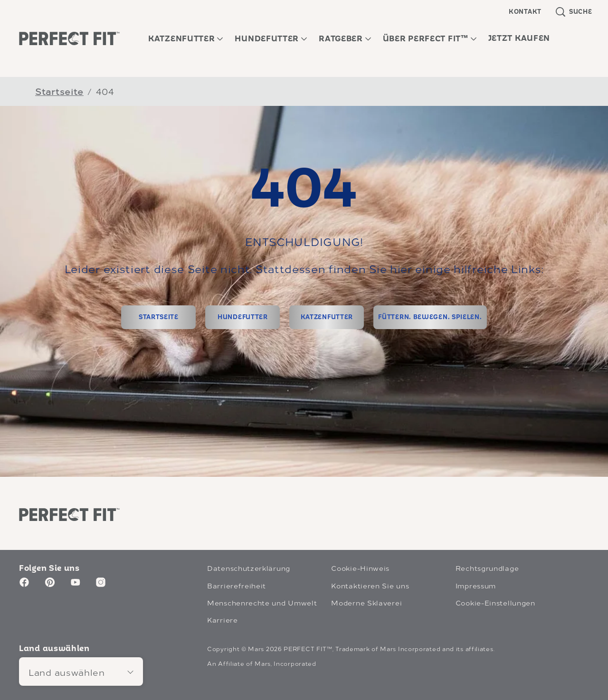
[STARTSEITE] (158, 317)
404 (105, 91)
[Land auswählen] (81, 672)
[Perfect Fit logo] (69, 514)
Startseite (59, 91)
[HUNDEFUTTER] (242, 317)
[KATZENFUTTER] (327, 317)
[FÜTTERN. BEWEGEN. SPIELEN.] (430, 317)
